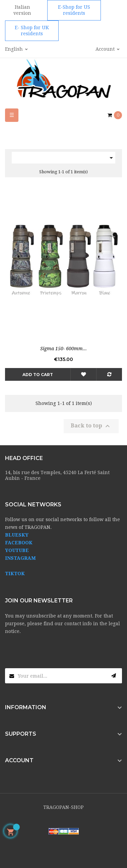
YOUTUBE (17, 550)
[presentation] (56, 655)
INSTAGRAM (20, 558)
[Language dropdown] (16, 49)
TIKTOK (15, 574)
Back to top (91, 426)
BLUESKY (17, 535)
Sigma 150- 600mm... (63, 349)
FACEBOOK (19, 543)
